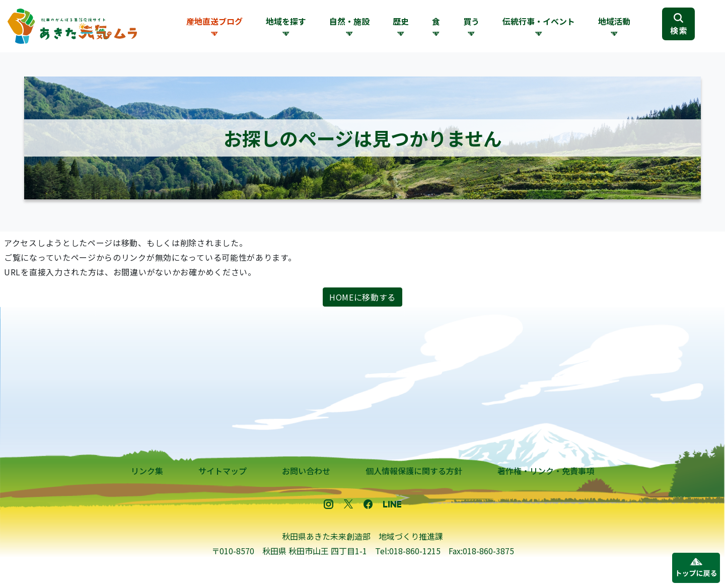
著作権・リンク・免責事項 (546, 471)
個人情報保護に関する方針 (414, 471)
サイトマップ (223, 471)
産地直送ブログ (214, 21)
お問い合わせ (306, 471)
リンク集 (147, 471)
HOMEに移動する (362, 297)
